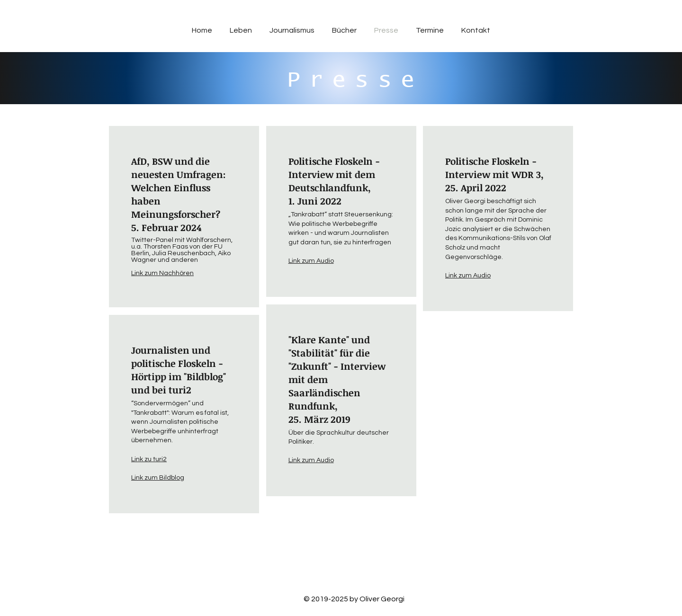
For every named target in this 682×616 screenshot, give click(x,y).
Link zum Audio (468, 276)
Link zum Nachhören (162, 273)
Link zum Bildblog (158, 478)
